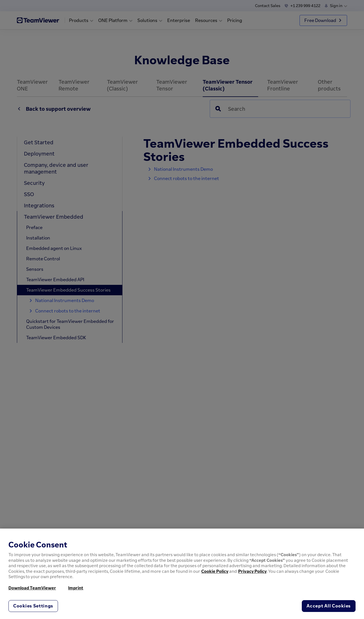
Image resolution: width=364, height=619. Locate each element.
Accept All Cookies (329, 606)
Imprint (76, 588)
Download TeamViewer (32, 588)
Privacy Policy (252, 571)
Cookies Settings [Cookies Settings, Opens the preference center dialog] (33, 606)
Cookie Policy (215, 571)
